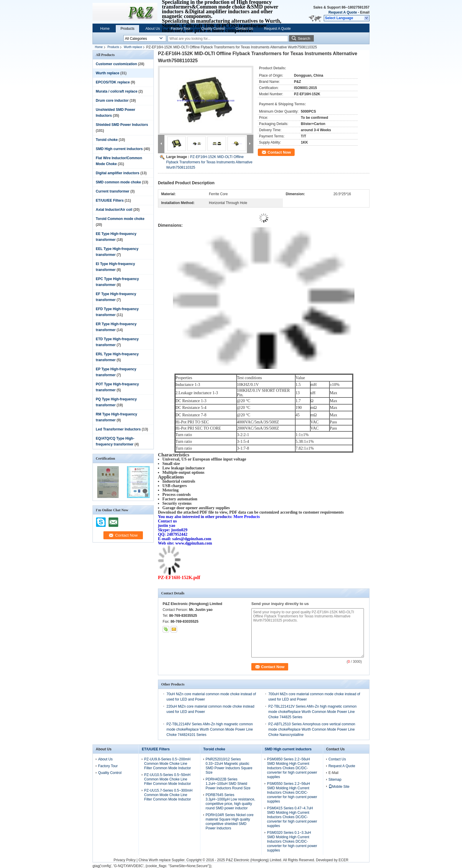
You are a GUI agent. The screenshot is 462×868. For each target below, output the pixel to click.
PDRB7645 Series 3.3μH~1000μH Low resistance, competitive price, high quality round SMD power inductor (230, 802)
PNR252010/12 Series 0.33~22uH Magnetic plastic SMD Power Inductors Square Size (229, 766)
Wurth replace (133, 47)
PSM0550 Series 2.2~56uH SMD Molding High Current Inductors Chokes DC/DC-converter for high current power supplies (292, 793)
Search (304, 38)
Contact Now (279, 152)
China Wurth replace (155, 860)
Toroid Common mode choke (120, 219)
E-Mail (334, 773)
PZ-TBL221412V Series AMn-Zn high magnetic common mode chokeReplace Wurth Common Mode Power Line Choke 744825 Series (312, 712)
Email (365, 12)
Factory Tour (181, 29)
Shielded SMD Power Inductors (122, 125)
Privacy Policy (125, 860)
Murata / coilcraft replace (117, 91)
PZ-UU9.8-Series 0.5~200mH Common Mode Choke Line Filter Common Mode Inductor (168, 764)
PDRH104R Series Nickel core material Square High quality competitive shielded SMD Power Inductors (230, 822)
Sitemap (335, 780)
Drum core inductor (112, 101)
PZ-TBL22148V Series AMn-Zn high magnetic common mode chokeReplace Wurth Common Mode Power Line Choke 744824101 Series (210, 729)
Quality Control (213, 29)
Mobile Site (339, 787)
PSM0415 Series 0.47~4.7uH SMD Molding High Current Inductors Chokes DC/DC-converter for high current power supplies (292, 817)
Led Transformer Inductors (118, 429)
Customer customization (116, 64)
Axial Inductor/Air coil (114, 210)
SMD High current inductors (119, 149)
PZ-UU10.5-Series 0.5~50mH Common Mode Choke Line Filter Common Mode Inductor (168, 779)
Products (127, 29)
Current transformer (113, 191)
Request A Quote (343, 12)
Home (105, 29)
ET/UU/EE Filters (110, 200)
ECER (343, 860)
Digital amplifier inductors (118, 173)
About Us (152, 29)
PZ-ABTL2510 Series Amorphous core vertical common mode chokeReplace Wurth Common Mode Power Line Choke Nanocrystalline (312, 729)
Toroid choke (107, 140)
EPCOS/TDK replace (113, 82)
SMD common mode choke (118, 182)
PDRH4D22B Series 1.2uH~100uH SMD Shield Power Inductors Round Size (228, 784)
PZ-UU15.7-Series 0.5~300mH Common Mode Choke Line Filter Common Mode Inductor (168, 795)
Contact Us (244, 29)
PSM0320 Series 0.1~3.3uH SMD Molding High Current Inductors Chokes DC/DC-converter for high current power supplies (292, 841)
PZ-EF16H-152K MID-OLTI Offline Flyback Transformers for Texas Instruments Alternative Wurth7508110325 (209, 162)
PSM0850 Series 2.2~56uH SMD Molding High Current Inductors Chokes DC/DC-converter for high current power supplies (292, 768)
